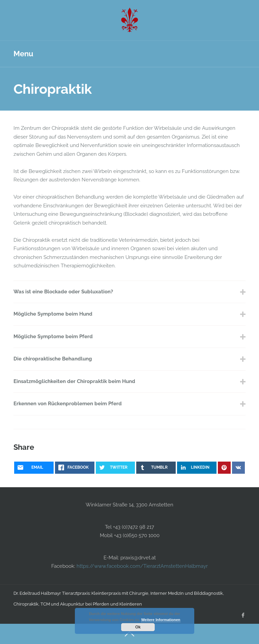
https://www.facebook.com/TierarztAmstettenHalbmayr (141, 566)
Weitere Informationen (161, 620)
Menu (23, 54)
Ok (138, 627)
